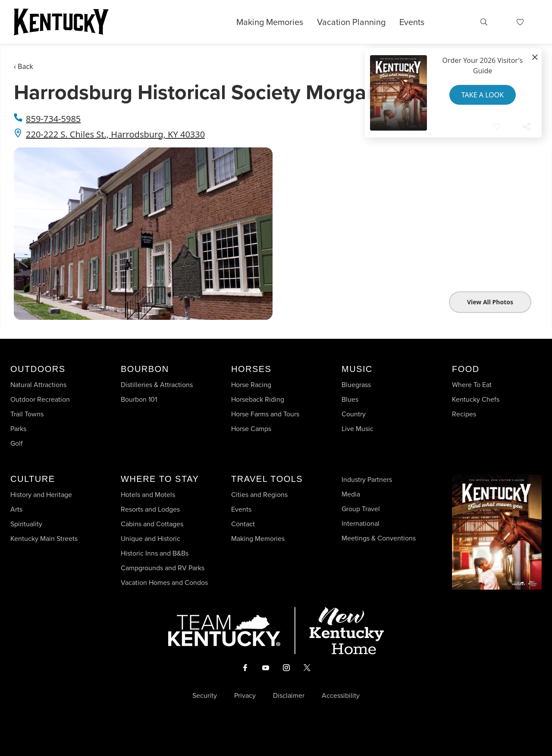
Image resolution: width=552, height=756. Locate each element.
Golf (17, 443)
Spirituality (27, 524)
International (361, 523)
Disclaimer (289, 696)
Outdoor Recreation (40, 399)
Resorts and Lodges (150, 509)
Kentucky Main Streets (44, 539)
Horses (251, 369)
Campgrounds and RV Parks (163, 568)
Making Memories (270, 22)
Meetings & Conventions (379, 538)
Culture (33, 479)
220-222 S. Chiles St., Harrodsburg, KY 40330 (115, 134)
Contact (243, 524)
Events (412, 22)
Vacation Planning (351, 22)
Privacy (245, 696)
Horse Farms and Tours (265, 414)
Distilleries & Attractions (157, 385)
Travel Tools (267, 479)
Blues (350, 399)
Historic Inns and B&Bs (155, 553)
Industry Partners (367, 480)
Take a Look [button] (483, 95)
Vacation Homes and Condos (164, 583)
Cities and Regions (259, 495)
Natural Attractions (38, 385)
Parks (18, 429)
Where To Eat (472, 385)
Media (351, 494)
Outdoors (38, 369)
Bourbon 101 (139, 399)
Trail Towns (27, 414)
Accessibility (341, 696)
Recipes (465, 414)
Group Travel (361, 509)
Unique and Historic (151, 539)
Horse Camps (251, 429)
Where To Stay (160, 479)
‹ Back (24, 66)
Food (466, 369)
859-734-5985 (53, 119)
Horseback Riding (258, 399)
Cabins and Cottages (152, 524)
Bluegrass (356, 385)
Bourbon (145, 369)
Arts (16, 509)
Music (357, 369)
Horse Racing (251, 385)
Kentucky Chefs (476, 399)
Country (354, 414)
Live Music (358, 429)
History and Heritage (42, 495)
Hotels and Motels (148, 495)
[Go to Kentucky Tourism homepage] (61, 22)
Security (205, 696)
